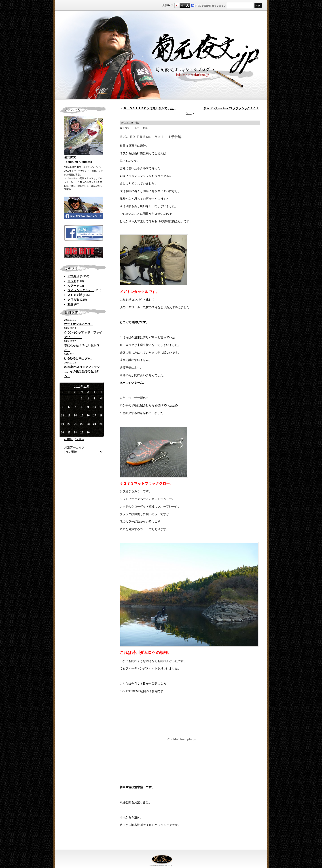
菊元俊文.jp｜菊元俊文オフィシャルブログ (161, 55)
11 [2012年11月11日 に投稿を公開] (101, 407)
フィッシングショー (81, 290)
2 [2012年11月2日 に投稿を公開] (88, 399)
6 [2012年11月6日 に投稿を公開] (69, 407)
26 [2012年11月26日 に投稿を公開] (62, 433)
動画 (70, 304)
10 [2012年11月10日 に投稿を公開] (94, 407)
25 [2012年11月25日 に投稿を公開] (101, 424)
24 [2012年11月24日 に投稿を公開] (94, 424)
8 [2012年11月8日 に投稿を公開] (82, 407)
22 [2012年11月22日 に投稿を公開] (82, 424)
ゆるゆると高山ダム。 (79, 358)
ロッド (72, 281)
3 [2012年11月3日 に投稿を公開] (95, 399)
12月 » (79, 439)
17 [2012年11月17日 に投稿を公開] (94, 416)
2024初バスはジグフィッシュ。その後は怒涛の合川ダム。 (82, 372)
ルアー (72, 286)
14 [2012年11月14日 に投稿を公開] (75, 416)
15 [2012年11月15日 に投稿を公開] (82, 416)
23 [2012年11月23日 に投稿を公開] (88, 424)
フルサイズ (187, 5)
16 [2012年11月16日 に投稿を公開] (88, 416)
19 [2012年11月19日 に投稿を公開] (62, 424)
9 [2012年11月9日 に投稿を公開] (88, 407)
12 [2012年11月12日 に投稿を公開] (62, 416)
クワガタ (73, 300)
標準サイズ (177, 5)
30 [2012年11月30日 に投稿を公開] (88, 433)
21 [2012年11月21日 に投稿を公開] (75, 424)
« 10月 (68, 439)
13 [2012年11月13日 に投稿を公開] (69, 416)
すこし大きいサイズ (182, 5)
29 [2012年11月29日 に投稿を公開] (82, 433)
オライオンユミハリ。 (79, 324)
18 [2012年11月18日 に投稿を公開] (101, 416)
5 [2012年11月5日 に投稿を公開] (62, 407)
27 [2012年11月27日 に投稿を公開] (69, 433)
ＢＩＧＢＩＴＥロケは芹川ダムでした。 (150, 108)
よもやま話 (75, 295)
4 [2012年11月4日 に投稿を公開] (101, 399)
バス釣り (73, 276)
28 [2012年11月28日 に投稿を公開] (75, 433)
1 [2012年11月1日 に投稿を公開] (82, 399)
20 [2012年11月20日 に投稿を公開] (69, 424)
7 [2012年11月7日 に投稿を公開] (75, 407)
